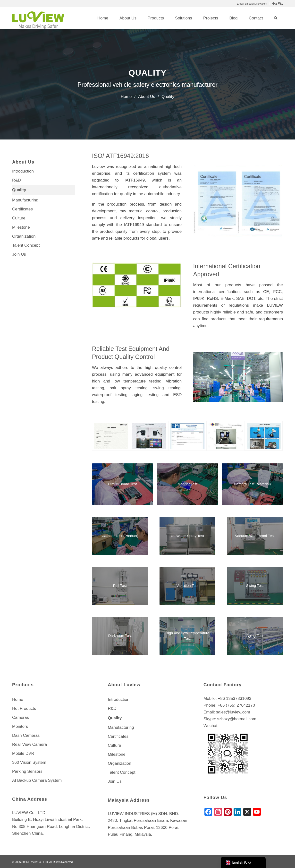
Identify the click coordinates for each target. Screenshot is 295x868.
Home (18, 699)
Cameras (21, 717)
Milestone (21, 227)
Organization (24, 236)
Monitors (20, 726)
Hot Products (24, 708)
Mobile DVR (23, 753)
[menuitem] (252, 4)
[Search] (276, 18)
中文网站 (278, 4)
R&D (17, 180)
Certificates (22, 209)
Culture (19, 218)
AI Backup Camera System (37, 780)
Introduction (23, 171)
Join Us (19, 254)
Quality (19, 190)
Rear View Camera (29, 744)
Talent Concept (26, 245)
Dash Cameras (26, 735)
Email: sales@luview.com (252, 4)
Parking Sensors (27, 771)
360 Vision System (29, 762)
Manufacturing (25, 200)
